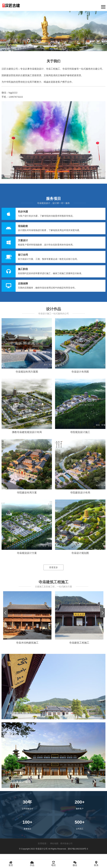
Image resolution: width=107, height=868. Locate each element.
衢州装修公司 (66, 843)
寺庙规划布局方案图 (27, 372)
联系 (96, 864)
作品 (32, 864)
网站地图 (54, 843)
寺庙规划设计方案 (27, 553)
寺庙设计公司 (41, 849)
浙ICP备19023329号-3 (78, 849)
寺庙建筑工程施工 (79, 643)
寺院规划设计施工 (80, 432)
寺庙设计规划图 (80, 553)
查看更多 (53, 567)
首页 (11, 864)
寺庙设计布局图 (80, 372)
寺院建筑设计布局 (80, 493)
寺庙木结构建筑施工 (27, 643)
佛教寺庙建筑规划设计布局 (27, 432)
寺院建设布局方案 (27, 493)
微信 (75, 864)
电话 (53, 864)
